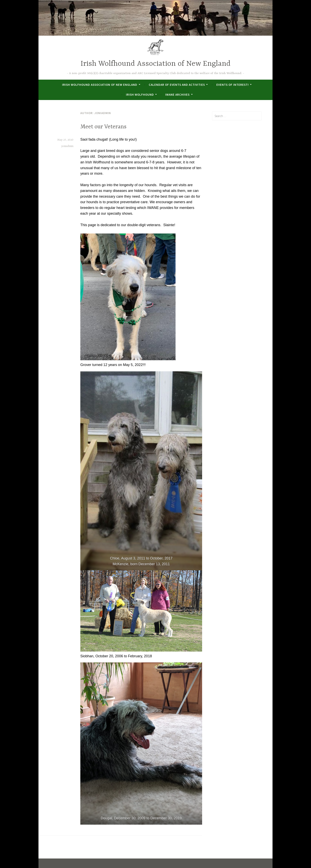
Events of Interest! (233, 85)
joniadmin (67, 146)
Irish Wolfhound (140, 95)
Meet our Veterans (103, 127)
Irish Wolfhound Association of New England (155, 64)
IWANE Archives (177, 95)
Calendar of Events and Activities (177, 85)
